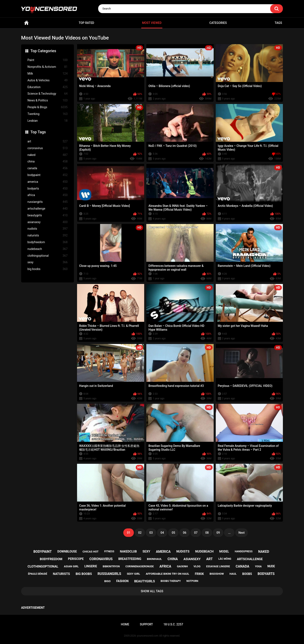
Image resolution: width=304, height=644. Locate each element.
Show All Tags (152, 591)
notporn (192, 581)
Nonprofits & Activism (47, 67)
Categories (218, 23)
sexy (47, 262)
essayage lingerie (218, 566)
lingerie (91, 566)
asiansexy (47, 222)
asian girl (71, 566)
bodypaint (47, 175)
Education (47, 87)
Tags (278, 23)
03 (151, 533)
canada (47, 168)
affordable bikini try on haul (168, 574)
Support (146, 624)
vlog (197, 566)
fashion (122, 581)
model (224, 551)
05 (173, 533)
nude (271, 566)
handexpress (244, 551)
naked (47, 155)
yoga (258, 566)
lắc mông (225, 559)
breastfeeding (130, 559)
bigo (107, 581)
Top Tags (38, 132)
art (47, 141)
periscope (76, 559)
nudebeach (47, 249)
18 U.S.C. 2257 (173, 624)
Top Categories (43, 51)
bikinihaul (154, 559)
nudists (47, 229)
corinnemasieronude (140, 566)
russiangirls (47, 202)
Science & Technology (47, 94)
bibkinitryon (111, 566)
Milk (47, 74)
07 (196, 533)
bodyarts (47, 189)
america (47, 182)
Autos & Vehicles (47, 80)
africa (47, 195)
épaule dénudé (37, 574)
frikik (199, 574)
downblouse (67, 551)
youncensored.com (148, 636)
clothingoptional (47, 256)
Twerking (47, 114)
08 (207, 533)
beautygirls (47, 215)
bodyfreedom (47, 242)
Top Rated (86, 23)
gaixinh (182, 566)
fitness (109, 551)
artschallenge (47, 209)
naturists (47, 235)
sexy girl (134, 574)
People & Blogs (47, 107)
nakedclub (128, 551)
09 (218, 533)
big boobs (47, 269)
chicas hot (91, 552)
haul (233, 574)
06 (185, 533)
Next (241, 533)
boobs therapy (171, 581)
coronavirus (47, 148)
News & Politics (47, 100)
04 (162, 533)
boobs (247, 574)
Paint (47, 60)
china (47, 162)
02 (140, 533)
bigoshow (217, 574)
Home (26, 23)
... (229, 533)
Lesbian (47, 121)
